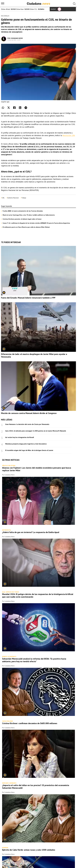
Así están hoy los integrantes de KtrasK (20, 437)
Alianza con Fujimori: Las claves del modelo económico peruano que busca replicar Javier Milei (37, 469)
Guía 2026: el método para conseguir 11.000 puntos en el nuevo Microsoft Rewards (36, 431)
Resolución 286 (69, 135)
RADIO (56, 9)
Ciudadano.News (17, 38)
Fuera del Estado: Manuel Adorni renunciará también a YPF (28, 298)
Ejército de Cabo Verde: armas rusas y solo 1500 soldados (29, 850)
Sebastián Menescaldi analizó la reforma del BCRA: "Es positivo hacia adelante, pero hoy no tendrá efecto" (34, 660)
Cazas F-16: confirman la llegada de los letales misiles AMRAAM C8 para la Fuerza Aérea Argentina (36, 223)
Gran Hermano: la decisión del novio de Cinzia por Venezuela (27, 424)
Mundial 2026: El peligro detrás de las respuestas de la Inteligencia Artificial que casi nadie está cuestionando (38, 596)
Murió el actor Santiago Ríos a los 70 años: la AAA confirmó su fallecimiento (29, 215)
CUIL (3, 198)
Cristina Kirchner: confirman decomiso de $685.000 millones (30, 723)
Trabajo (24, 198)
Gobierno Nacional (13, 198)
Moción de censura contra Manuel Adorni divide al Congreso (29, 413)
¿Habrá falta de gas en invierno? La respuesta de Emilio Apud (31, 532)
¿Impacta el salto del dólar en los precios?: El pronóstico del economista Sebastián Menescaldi (36, 787)
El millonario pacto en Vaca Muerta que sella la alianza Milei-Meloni (26, 227)
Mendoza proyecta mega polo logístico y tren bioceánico (26, 444)
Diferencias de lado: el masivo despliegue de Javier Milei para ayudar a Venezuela (34, 355)
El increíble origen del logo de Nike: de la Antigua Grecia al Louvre (29, 450)
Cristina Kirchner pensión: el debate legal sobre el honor (22, 219)
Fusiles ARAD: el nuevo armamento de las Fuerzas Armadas (23, 211)
